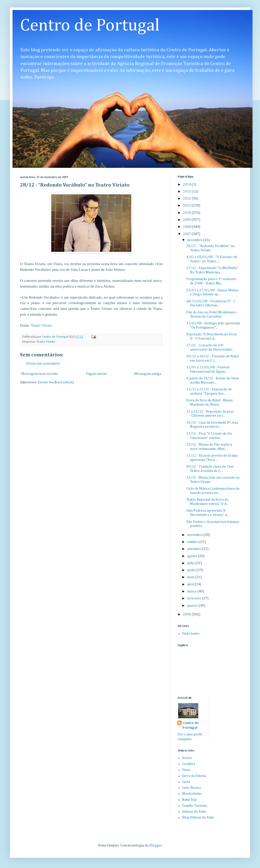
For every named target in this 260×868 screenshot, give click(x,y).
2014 (187, 185)
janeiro (193, 606)
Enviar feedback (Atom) (56, 382)
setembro (194, 549)
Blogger (156, 845)
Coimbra (188, 764)
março (192, 591)
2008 (187, 227)
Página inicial (96, 374)
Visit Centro (191, 634)
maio (191, 577)
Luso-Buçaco (192, 788)
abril (191, 584)
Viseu (186, 770)
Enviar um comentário (43, 364)
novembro (195, 535)
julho (191, 563)
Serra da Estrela (194, 776)
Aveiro (187, 758)
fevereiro (194, 598)
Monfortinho (192, 794)
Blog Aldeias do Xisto (198, 817)
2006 (187, 614)
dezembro (195, 240)
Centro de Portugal (90, 26)
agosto (192, 556)
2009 (187, 220)
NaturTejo (189, 800)
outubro (193, 542)
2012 (187, 199)
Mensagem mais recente (40, 374)
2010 (187, 213)
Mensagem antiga (148, 374)
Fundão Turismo (195, 806)
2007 (187, 234)
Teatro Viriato (41, 325)
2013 (187, 192)
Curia (186, 782)
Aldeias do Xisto (194, 812)
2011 (187, 206)
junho (192, 570)
